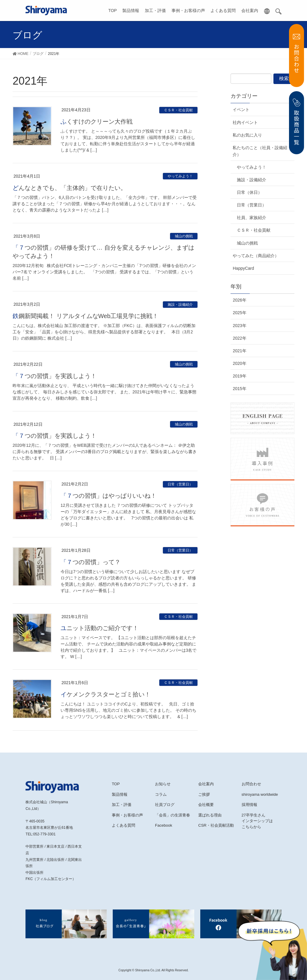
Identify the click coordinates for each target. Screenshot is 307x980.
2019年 (239, 376)
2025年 (239, 313)
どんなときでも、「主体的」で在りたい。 (70, 188)
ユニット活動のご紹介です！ (100, 628)
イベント (241, 110)
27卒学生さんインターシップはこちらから (257, 821)
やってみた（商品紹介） (256, 256)
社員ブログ (165, 805)
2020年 (239, 363)
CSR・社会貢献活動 (216, 825)
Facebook (164, 825)
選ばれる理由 (210, 815)
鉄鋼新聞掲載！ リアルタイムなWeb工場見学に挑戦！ (85, 316)
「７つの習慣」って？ (91, 562)
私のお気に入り (247, 135)
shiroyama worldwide (260, 794)
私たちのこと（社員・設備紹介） (260, 151)
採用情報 (249, 805)
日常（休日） (249, 192)
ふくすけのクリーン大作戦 (97, 122)
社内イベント (245, 122)
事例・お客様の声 (188, 11)
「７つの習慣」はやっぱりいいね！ (109, 496)
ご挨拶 (204, 794)
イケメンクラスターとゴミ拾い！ (106, 694)
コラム (161, 794)
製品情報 (131, 11)
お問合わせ (251, 784)
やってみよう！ (180, 176)
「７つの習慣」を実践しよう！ (55, 376)
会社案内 (250, 11)
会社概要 (206, 805)
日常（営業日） (180, 484)
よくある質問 (223, 11)
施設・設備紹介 (180, 305)
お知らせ (163, 784)
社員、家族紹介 (252, 218)
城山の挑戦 (184, 236)
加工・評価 (155, 11)
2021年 (239, 351)
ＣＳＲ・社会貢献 (178, 110)
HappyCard (243, 268)
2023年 (239, 326)
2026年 (239, 300)
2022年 (239, 338)
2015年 (239, 389)
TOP (113, 11)
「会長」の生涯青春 (173, 815)
